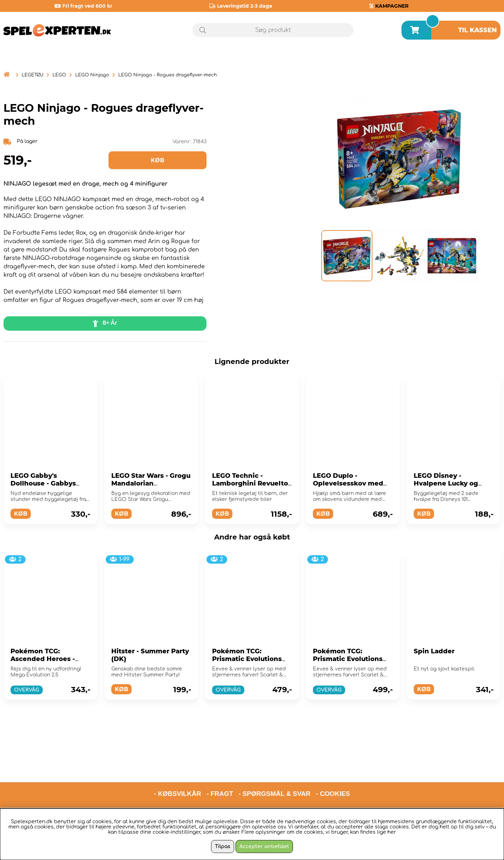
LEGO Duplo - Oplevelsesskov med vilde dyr (348, 483)
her (392, 832)
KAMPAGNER (392, 6)
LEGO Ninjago (92, 75)
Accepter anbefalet (264, 847)
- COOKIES (333, 763)
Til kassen (478, 30)
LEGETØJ (33, 75)
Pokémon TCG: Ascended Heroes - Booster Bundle (43, 659)
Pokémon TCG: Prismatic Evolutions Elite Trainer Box (247, 659)
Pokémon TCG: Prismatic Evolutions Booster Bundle (348, 659)
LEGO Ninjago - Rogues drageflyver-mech (168, 75)
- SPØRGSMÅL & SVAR (274, 763)
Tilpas (223, 847)
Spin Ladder (434, 651)
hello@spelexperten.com (318, 782)
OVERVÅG (27, 690)
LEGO (59, 75)
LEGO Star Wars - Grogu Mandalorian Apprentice (151, 483)
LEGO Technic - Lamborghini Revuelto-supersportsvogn (251, 483)
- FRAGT (220, 763)
